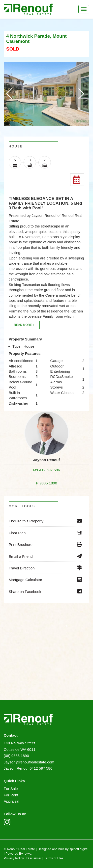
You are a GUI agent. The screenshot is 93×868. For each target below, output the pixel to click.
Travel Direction (45, 568)
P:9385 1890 (46, 483)
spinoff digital (79, 849)
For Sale (11, 789)
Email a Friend (45, 556)
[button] (81, 94)
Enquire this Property (45, 521)
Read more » (24, 325)
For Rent (11, 795)
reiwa (27, 854)
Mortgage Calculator (45, 580)
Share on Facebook (45, 591)
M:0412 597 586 (46, 470)
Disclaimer (34, 858)
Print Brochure (45, 544)
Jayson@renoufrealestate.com (29, 762)
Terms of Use (54, 858)
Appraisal (12, 801)
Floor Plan (45, 533)
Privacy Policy (14, 858)
